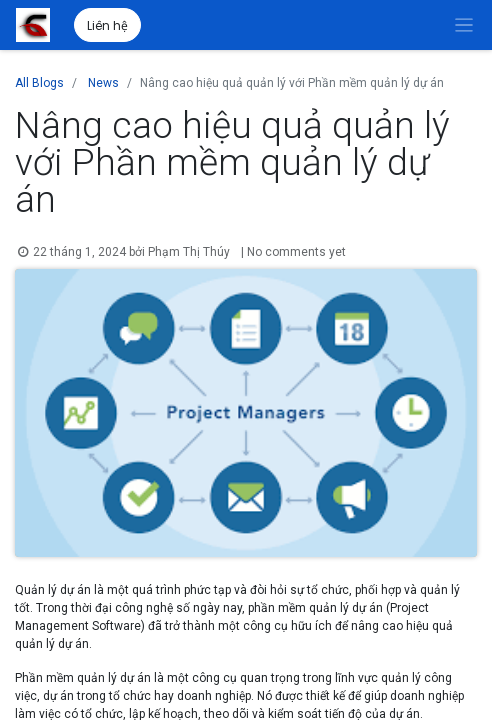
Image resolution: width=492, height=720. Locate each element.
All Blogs (39, 83)
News (103, 83)
